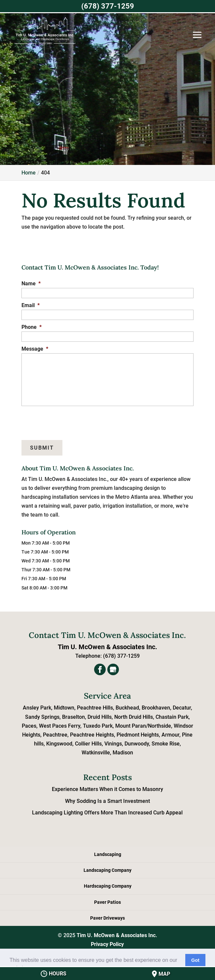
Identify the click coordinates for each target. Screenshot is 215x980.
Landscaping (108, 854)
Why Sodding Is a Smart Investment (107, 801)
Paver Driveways (107, 918)
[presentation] (53, 420)
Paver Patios (107, 902)
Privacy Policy (107, 944)
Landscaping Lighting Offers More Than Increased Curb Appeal (107, 813)
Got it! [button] (195, 964)
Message (35, 349)
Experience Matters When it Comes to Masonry (107, 789)
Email (31, 305)
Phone (32, 327)
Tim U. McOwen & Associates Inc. (117, 935)
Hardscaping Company (108, 886)
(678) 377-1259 (108, 6)
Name (31, 284)
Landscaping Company (107, 870)
